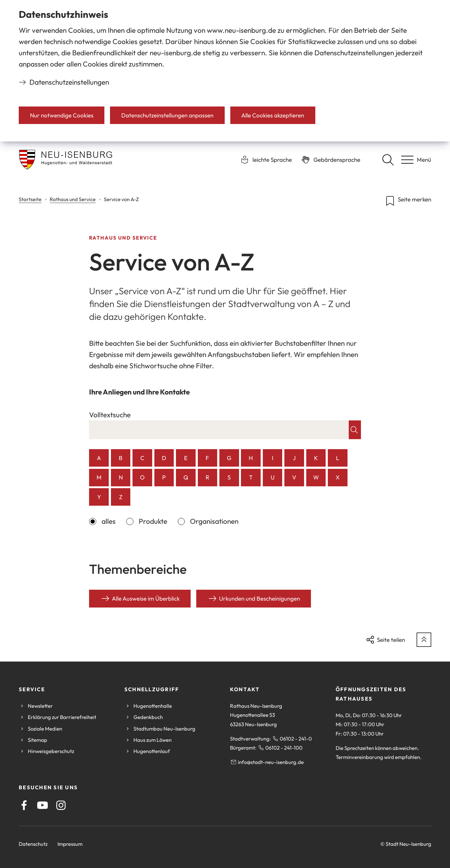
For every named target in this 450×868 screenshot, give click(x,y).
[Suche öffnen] (388, 160)
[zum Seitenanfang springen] (424, 640)
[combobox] (219, 430)
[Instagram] (61, 805)
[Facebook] (24, 805)
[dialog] (225, 71)
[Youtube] (42, 805)
